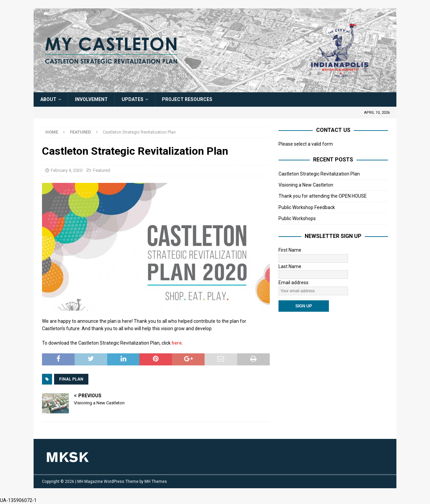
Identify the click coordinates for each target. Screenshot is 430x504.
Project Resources (187, 99)
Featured (102, 170)
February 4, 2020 (67, 170)
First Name (290, 250)
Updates (133, 99)
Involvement (91, 99)
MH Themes (156, 482)
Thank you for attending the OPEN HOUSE (323, 196)
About (48, 99)
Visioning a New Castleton (306, 185)
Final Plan (71, 379)
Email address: (294, 283)
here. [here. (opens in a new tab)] (177, 343)
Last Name (290, 266)
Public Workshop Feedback (307, 207)
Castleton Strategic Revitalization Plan (319, 174)
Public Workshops (297, 218)
